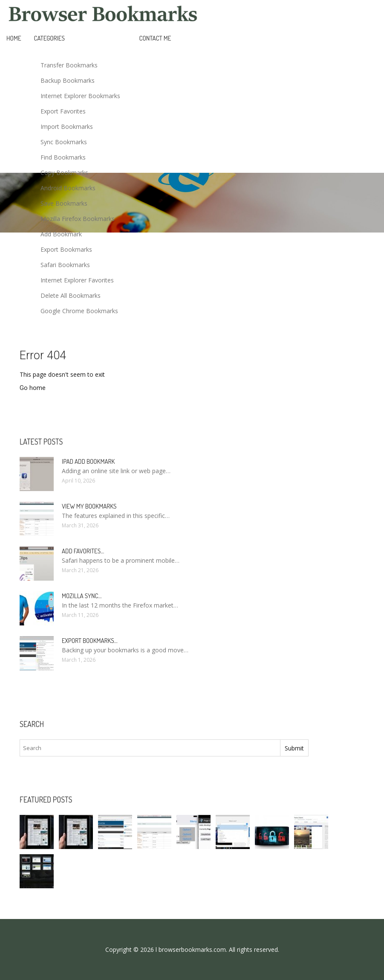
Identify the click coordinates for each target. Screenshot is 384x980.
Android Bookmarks (68, 188)
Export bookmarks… (90, 641)
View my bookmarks (89, 506)
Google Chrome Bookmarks (79, 311)
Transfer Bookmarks (69, 65)
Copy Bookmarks (64, 173)
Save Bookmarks (64, 203)
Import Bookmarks (67, 126)
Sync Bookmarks (64, 142)
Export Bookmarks (66, 249)
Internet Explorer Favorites (77, 280)
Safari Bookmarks (65, 265)
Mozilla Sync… (82, 596)
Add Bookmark (61, 234)
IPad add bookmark (88, 461)
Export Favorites (63, 111)
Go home (33, 388)
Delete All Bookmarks (71, 295)
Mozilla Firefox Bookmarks (78, 219)
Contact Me (155, 38)
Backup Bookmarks (68, 80)
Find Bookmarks (63, 157)
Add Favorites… (83, 551)
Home (14, 38)
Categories (49, 38)
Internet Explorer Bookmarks (80, 96)
